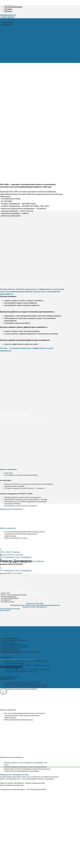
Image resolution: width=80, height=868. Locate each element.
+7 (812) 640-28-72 (18, 762)
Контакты (8, 11)
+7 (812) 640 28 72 (7, 22)
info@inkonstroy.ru (7, 25)
